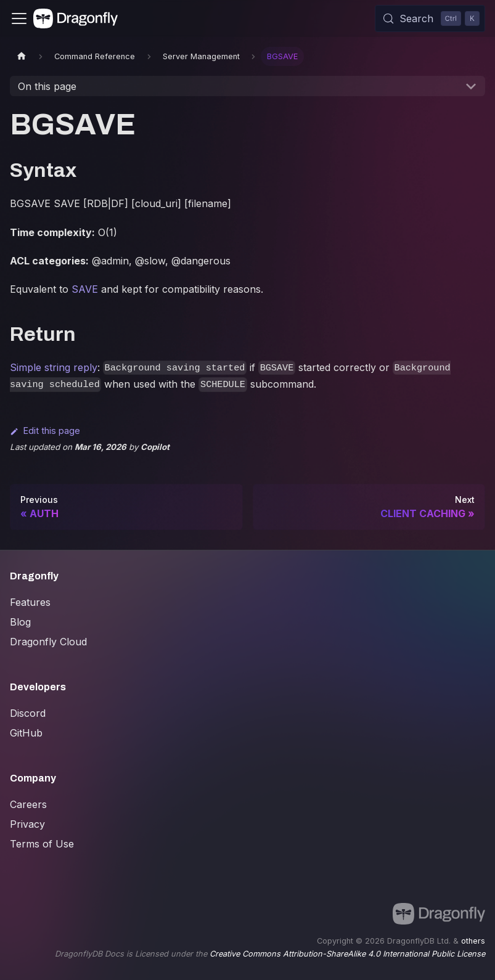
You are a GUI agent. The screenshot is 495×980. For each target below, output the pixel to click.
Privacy (27, 824)
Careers (28, 804)
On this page (47, 86)
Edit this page (45, 431)
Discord (28, 713)
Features (30, 602)
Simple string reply (54, 367)
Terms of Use (42, 844)
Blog (20, 622)
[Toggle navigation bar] (19, 18)
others (473, 941)
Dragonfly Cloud (48, 642)
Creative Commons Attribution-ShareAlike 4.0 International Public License (347, 954)
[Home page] (22, 56)
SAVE (85, 289)
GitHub (26, 733)
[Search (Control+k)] (430, 18)
